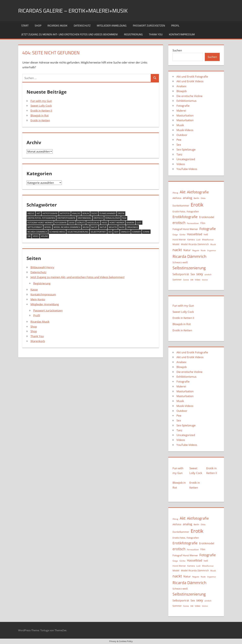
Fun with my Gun (41, 101)
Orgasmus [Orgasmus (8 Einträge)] (132, 227)
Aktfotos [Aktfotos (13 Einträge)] (65, 213)
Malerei (181, 111)
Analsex (181, 86)
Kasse (34, 290)
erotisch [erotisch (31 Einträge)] (98, 218)
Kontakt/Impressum (182, 34)
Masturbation (185, 115)
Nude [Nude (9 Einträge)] (122, 227)
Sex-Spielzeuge (186, 149)
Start (25, 26)
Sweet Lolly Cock (41, 106)
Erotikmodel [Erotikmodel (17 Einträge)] (85, 218)
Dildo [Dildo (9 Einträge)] (94, 213)
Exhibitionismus (186, 101)
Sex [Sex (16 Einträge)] (110, 232)
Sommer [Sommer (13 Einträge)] (136, 232)
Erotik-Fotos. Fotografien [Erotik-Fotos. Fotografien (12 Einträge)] (41, 218)
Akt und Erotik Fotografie (192, 76)
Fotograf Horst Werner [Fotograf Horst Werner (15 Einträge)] (40, 223)
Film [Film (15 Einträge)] (124, 218)
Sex (179, 145)
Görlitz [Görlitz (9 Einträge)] (81, 223)
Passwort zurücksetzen (149, 26)
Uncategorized (186, 159)
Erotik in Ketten (40, 120)
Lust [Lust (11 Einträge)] (139, 223)
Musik (180, 125)
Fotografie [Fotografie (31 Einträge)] (61, 223)
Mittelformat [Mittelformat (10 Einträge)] (35, 227)
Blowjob (182, 91)
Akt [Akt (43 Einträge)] (38, 213)
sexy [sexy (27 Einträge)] (116, 232)
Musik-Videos (185, 130)
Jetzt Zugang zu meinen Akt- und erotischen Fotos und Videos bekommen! (70, 34)
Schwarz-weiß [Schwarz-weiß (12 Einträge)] (57, 232)
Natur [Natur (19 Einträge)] (103, 227)
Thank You (156, 34)
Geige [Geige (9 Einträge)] (72, 223)
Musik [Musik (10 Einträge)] (86, 227)
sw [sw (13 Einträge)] (29, 236)
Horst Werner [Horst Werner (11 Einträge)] (117, 223)
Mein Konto (38, 299)
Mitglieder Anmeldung (112, 26)
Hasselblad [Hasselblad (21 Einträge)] (93, 223)
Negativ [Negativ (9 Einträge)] (113, 227)
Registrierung (133, 34)
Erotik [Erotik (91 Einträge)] (121, 213)
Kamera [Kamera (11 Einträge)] (130, 223)
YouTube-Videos (187, 169)
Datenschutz (82, 26)
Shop (38, 26)
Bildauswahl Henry (42, 267)
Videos (181, 164)
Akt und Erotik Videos (190, 81)
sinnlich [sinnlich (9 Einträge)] (125, 232)
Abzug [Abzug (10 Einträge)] (31, 213)
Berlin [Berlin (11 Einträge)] (86, 213)
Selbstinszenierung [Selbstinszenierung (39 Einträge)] (78, 232)
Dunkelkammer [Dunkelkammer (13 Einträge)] (107, 213)
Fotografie (183, 106)
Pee (179, 140)
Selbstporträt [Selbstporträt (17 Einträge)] (98, 232)
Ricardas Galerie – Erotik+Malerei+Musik (78, 10)
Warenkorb (38, 341)
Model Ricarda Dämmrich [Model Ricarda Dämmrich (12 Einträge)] (67, 227)
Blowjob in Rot (40, 115)
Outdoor (182, 135)
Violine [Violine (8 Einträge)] (44, 236)
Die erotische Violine (189, 96)
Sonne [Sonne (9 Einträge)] (146, 232)
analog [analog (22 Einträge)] (76, 213)
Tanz (179, 154)
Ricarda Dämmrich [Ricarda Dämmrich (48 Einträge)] (37, 232)
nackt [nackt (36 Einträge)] (94, 227)
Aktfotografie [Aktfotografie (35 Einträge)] (50, 213)
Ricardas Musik (57, 26)
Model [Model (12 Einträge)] (48, 227)
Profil (175, 26)
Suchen (177, 50)
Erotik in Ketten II (41, 111)
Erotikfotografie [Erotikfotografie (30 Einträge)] (66, 218)
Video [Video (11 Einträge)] (36, 236)
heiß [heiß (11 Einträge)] (104, 223)
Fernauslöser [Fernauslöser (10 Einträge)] (112, 218)
